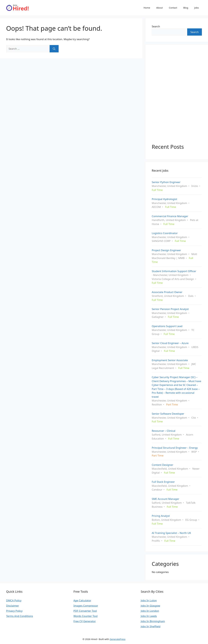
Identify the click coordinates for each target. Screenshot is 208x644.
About (160, 8)
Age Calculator (82, 600)
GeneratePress (117, 639)
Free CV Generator (85, 621)
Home (147, 8)
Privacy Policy (14, 611)
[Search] (54, 49)
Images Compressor (86, 606)
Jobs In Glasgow (150, 606)
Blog (186, 8)
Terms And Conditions (20, 616)
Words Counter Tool (86, 616)
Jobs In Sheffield (151, 626)
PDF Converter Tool (85, 611)
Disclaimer (13, 606)
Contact (173, 8)
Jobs (197, 8)
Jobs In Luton (149, 600)
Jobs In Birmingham (153, 621)
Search (156, 26)
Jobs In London (150, 611)
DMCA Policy (14, 600)
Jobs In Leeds (149, 616)
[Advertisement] (175, 97)
